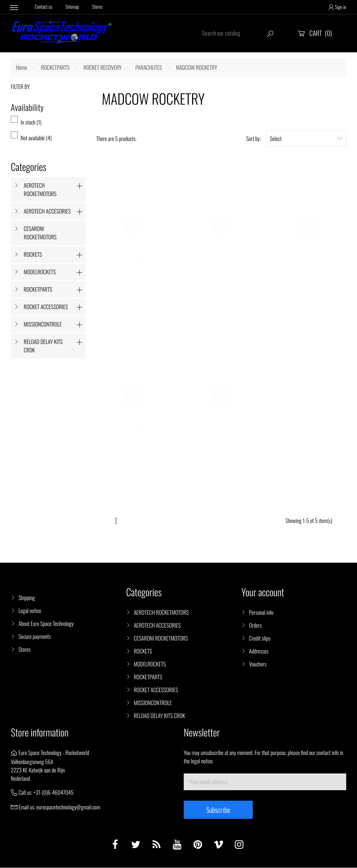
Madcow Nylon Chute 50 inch (134, 419)
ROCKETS (33, 254)
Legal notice (30, 611)
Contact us (44, 7)
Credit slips (260, 638)
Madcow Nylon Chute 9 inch (221, 419)
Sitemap (72, 7)
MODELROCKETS (40, 272)
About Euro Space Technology (46, 624)
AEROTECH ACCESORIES (47, 211)
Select (306, 139)
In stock (31, 122)
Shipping (27, 598)
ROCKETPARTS (38, 289)
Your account (263, 593)
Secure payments (35, 637)
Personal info (261, 613)
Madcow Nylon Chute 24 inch (134, 249)
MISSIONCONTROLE (43, 324)
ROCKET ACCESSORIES (46, 307)
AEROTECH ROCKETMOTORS (40, 189)
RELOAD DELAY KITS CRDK (43, 346)
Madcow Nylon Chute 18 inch (308, 249)
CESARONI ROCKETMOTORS (40, 233)
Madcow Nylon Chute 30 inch (221, 249)
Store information (40, 733)
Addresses (259, 651)
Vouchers (258, 664)
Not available (36, 138)
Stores (98, 7)
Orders (255, 626)
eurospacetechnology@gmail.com (69, 807)
